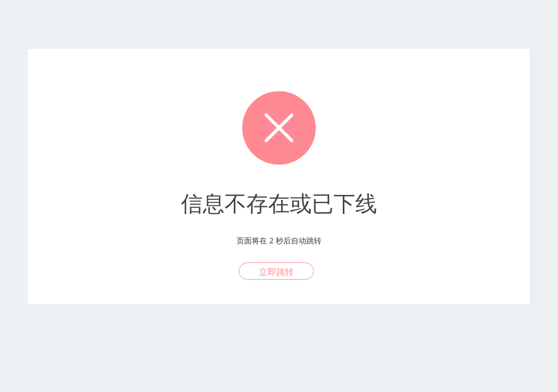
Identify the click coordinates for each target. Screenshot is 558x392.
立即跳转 (276, 272)
